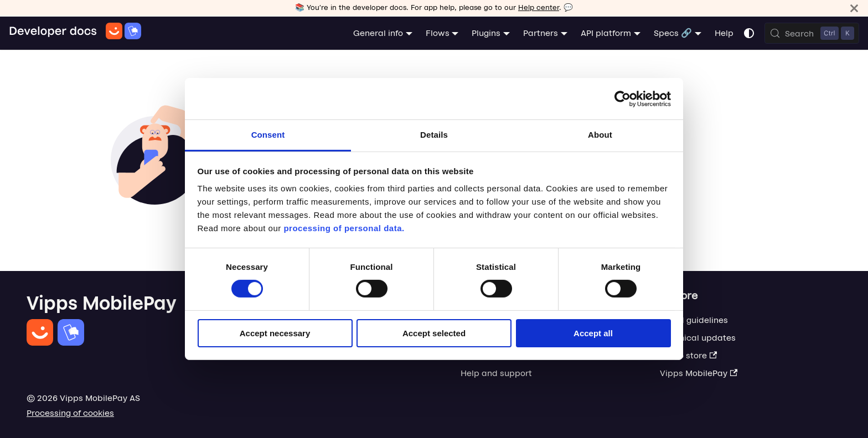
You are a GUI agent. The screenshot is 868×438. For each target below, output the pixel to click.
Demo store (688, 355)
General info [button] (378, 33)
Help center (539, 7)
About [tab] (600, 135)
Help (724, 33)
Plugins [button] (486, 33)
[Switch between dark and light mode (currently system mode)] (749, 33)
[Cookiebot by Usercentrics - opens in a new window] (622, 98)
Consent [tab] (268, 135)
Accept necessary (275, 333)
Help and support (496, 373)
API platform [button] (606, 33)
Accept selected (434, 333)
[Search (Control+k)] (812, 33)
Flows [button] (438, 33)
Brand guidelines (694, 320)
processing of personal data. (344, 228)
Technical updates (698, 338)
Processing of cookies (70, 413)
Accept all (593, 333)
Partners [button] (541, 33)
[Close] (854, 8)
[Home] (75, 33)
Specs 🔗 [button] (673, 33)
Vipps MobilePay (699, 373)
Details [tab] (434, 135)
